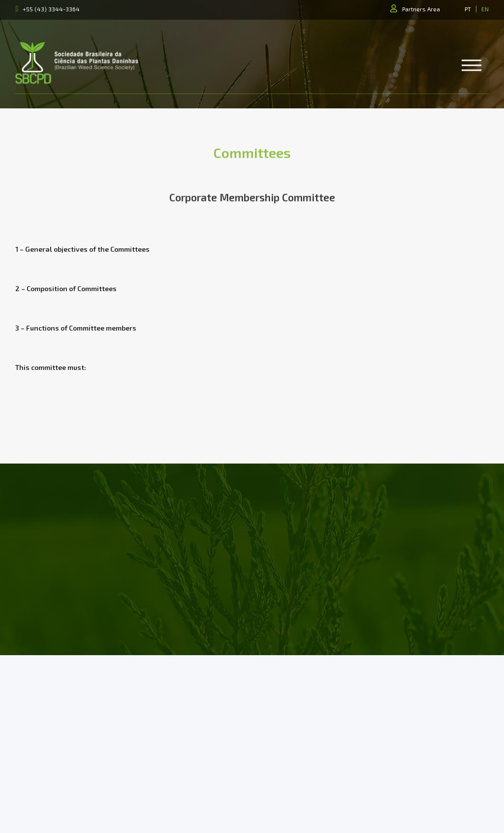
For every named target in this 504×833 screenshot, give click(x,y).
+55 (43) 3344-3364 (51, 9)
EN (485, 9)
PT (468, 9)
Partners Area (421, 9)
